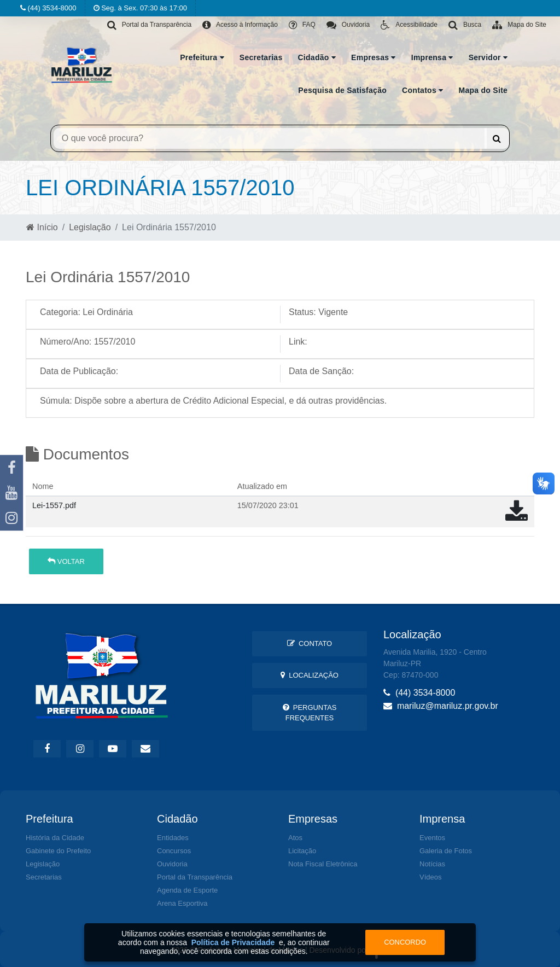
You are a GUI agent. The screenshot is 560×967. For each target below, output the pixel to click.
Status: (302, 312)
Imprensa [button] (432, 57)
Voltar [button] (66, 561)
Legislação (90, 227)
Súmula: (56, 401)
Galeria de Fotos (446, 851)
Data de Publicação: (79, 371)
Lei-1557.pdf (54, 505)
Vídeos (430, 877)
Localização (310, 675)
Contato (310, 643)
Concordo (405, 942)
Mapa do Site (483, 90)
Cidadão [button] (317, 57)
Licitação (302, 851)
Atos (295, 838)
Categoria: (60, 312)
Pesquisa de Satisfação (342, 90)
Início (42, 227)
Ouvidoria (172, 864)
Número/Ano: (66, 342)
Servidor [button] (488, 57)
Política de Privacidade (233, 942)
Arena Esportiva (182, 903)
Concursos (174, 851)
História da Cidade (55, 838)
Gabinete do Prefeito (58, 851)
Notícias (432, 864)
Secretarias (261, 57)
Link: (298, 342)
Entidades (173, 838)
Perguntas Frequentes (310, 713)
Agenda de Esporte (187, 890)
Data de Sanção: (321, 371)
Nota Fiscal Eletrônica (323, 864)
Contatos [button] (422, 90)
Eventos (432, 838)
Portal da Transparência (195, 877)
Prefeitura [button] (202, 57)
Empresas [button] (374, 57)
